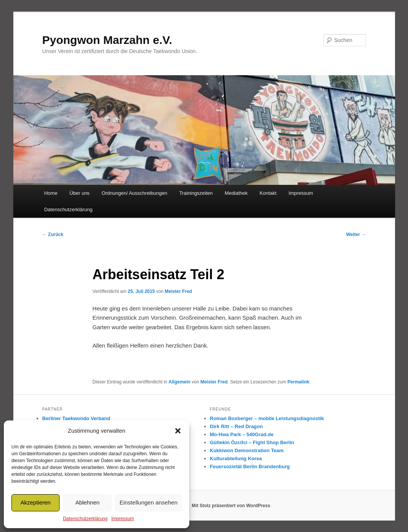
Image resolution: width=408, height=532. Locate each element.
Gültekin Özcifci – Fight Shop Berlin (252, 442)
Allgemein (180, 382)
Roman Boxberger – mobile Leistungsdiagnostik (267, 418)
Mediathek (236, 193)
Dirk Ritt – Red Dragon (236, 426)
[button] (178, 431)
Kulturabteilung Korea (236, 458)
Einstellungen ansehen (148, 502)
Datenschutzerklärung (85, 519)
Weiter (356, 234)
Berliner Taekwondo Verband (76, 418)
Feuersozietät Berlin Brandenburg (250, 467)
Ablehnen (87, 502)
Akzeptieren (35, 502)
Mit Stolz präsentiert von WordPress (231, 506)
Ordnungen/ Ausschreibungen (134, 193)
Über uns (80, 193)
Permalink (298, 382)
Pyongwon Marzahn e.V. (107, 40)
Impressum (123, 519)
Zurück (53, 234)
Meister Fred (178, 291)
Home (51, 193)
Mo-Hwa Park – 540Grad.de (242, 434)
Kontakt (268, 193)
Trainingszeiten (196, 193)
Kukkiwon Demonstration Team (247, 450)
